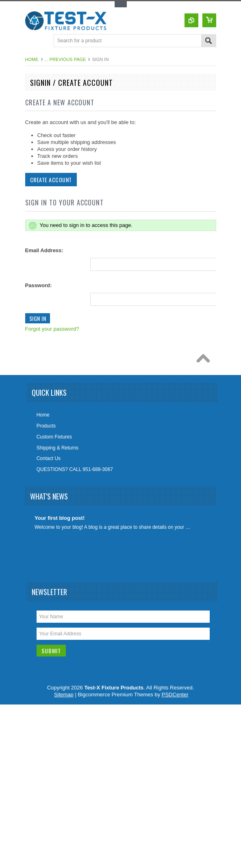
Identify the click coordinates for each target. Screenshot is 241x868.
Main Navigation (32, 41)
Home (32, 59)
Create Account (50, 180)
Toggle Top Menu (121, 4)
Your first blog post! (60, 518)
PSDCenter (175, 695)
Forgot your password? (51, 329)
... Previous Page (65, 59)
